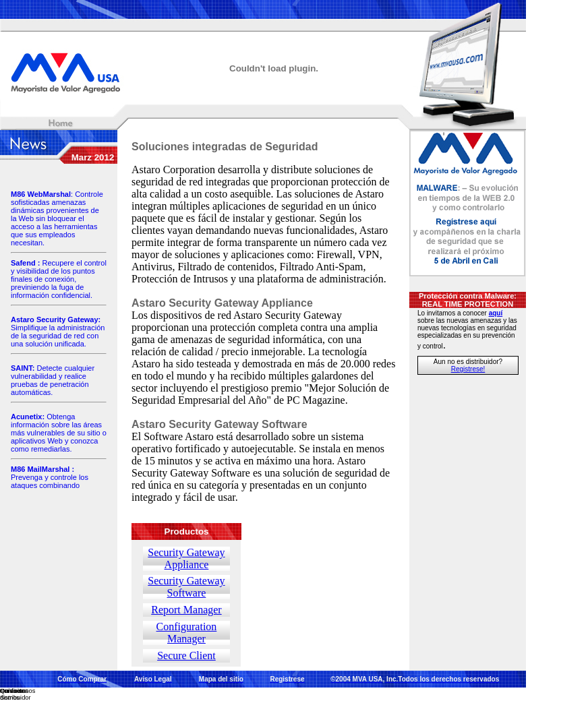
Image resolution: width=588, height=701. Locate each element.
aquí (496, 313)
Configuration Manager (187, 633)
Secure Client (186, 656)
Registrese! (468, 369)
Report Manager (186, 610)
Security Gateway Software (186, 587)
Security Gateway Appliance (186, 558)
